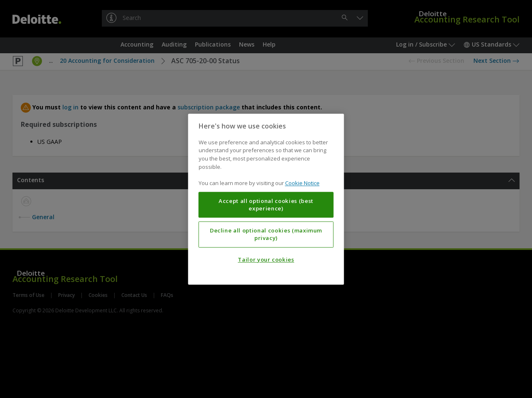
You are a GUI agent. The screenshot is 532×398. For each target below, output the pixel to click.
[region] (266, 199)
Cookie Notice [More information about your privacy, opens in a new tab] (302, 183)
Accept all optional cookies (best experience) (266, 205)
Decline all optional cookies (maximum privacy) (266, 234)
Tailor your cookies (266, 260)
